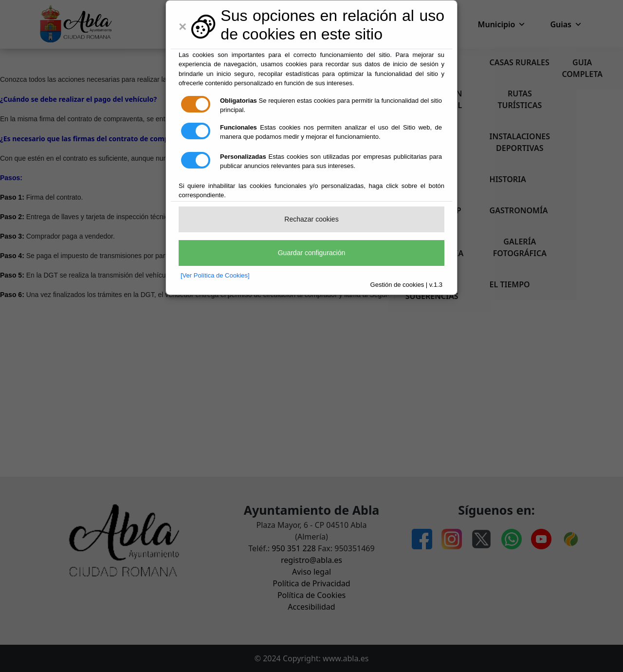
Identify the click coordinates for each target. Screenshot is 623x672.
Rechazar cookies (311, 219)
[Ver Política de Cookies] (215, 275)
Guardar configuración (312, 253)
